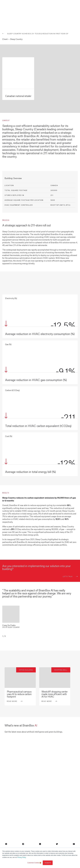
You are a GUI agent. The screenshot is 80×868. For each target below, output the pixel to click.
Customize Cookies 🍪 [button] (34, 863)
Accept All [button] (48, 863)
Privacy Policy (22, 857)
